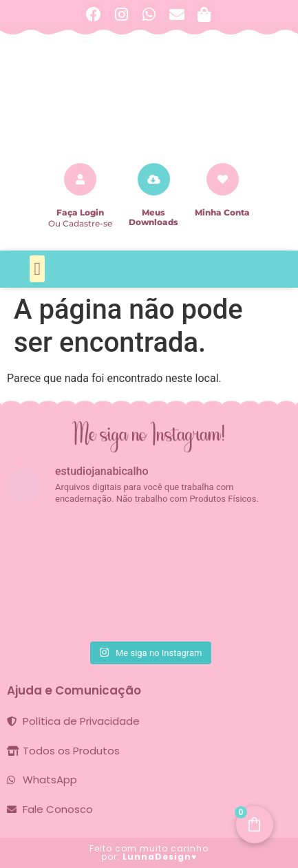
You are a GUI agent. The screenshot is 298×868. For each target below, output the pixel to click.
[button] (38, 269)
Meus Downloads (153, 217)
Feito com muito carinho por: (149, 853)
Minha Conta (222, 212)
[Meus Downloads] (154, 179)
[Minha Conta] (223, 179)
